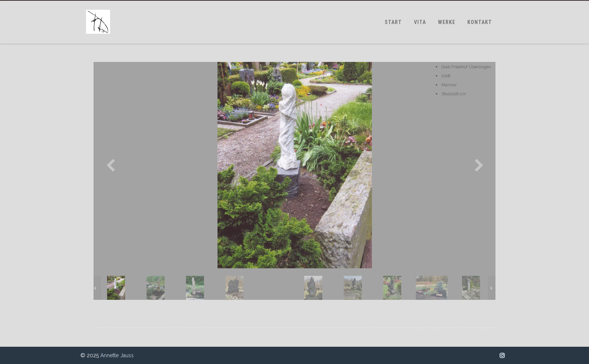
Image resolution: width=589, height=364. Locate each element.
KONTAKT (480, 22)
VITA (420, 22)
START (393, 22)
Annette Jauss (117, 355)
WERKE (447, 22)
